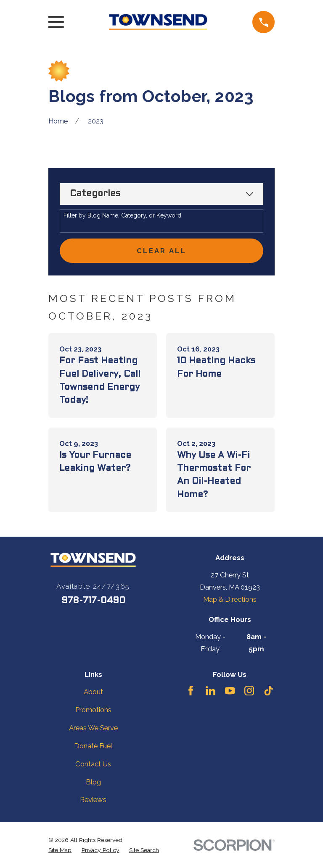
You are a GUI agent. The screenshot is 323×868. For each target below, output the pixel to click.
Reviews (93, 800)
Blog (93, 782)
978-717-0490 (93, 601)
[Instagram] (249, 691)
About (93, 692)
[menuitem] (60, 850)
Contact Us (93, 764)
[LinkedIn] (210, 691)
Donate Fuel (93, 746)
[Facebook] (191, 691)
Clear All (161, 251)
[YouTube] (230, 691)
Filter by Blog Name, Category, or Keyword (122, 215)
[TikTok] (269, 691)
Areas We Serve (93, 728)
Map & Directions (230, 599)
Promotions (93, 710)
